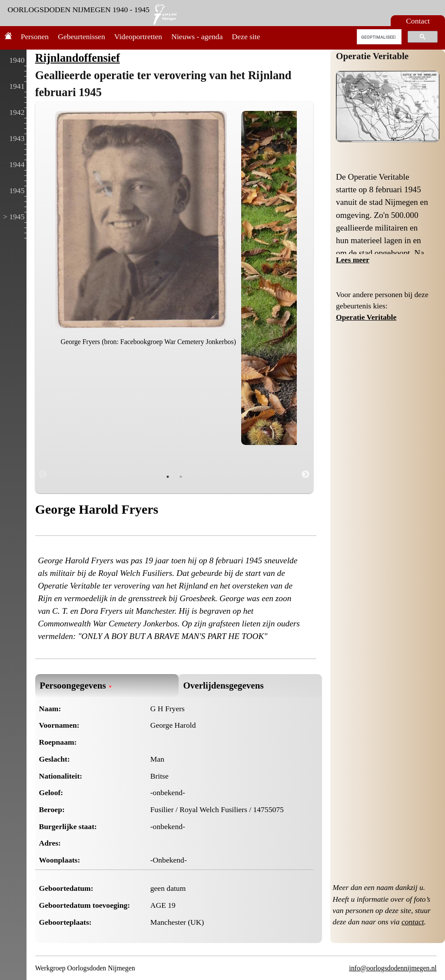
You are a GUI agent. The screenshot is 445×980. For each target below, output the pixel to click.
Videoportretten (138, 37)
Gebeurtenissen (81, 37)
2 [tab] (181, 477)
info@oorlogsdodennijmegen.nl (393, 968)
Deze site (246, 37)
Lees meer (353, 260)
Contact (418, 21)
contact (413, 922)
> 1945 (14, 217)
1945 (17, 191)
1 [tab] (168, 477)
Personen (35, 37)
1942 (17, 112)
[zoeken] (378, 37)
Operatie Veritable (372, 56)
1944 (17, 164)
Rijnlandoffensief (78, 58)
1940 (17, 60)
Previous (43, 475)
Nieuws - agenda (197, 37)
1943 (17, 138)
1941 (17, 86)
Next (306, 475)
